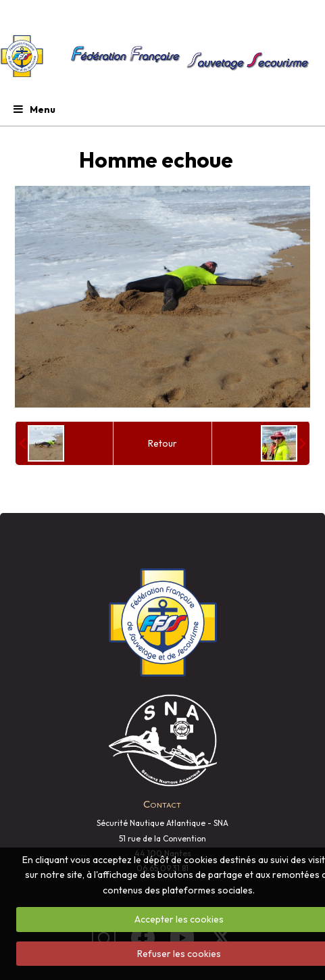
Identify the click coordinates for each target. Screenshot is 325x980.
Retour (162, 443)
